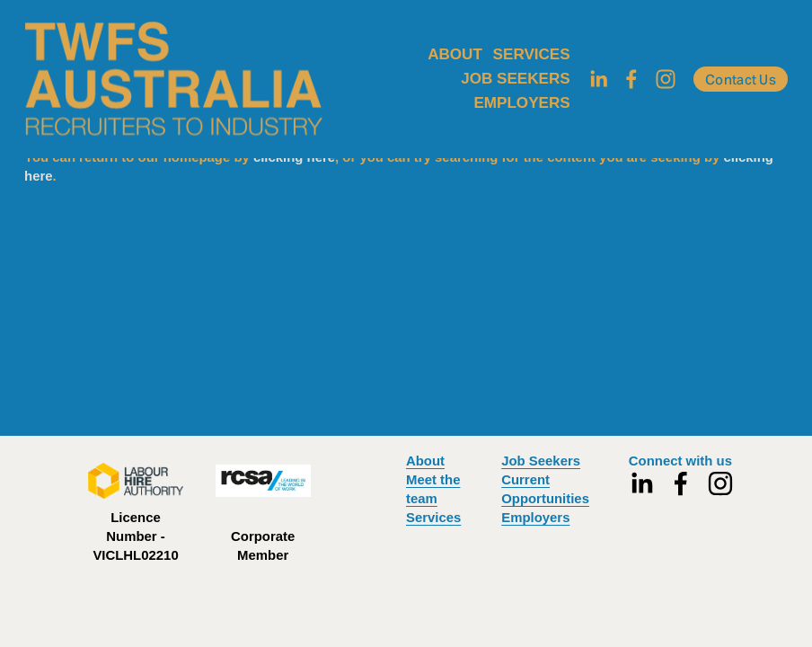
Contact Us (741, 80)
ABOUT (455, 54)
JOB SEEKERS (515, 79)
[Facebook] (631, 79)
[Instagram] (666, 79)
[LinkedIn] (598, 79)
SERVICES (532, 54)
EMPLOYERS (521, 103)
